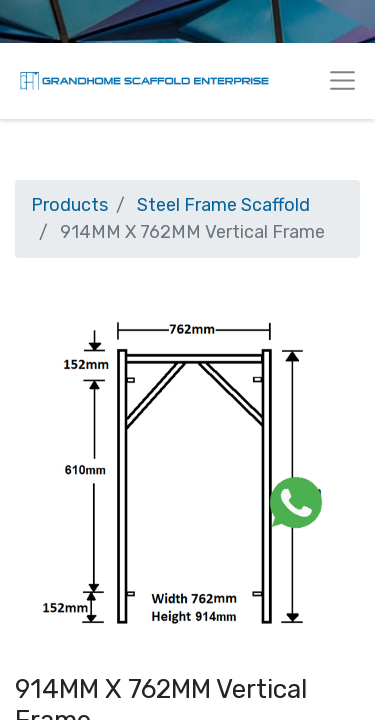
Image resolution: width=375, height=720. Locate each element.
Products (69, 205)
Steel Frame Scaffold (223, 205)
